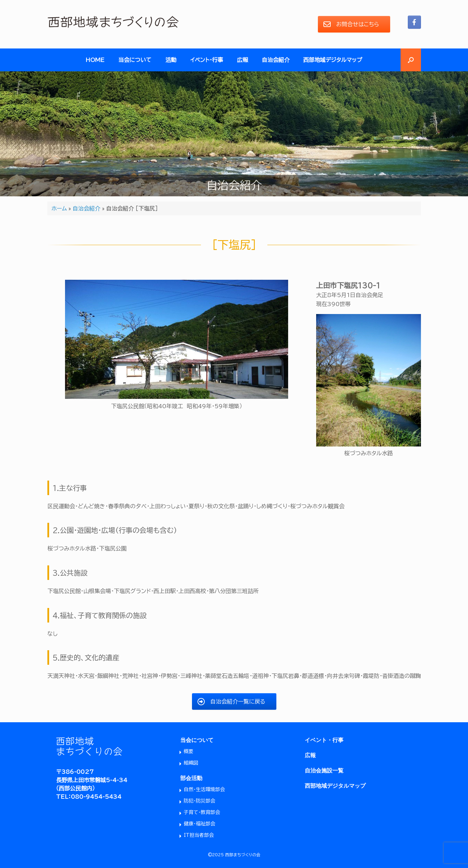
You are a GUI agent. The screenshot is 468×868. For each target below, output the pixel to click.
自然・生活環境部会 (204, 789)
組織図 (191, 763)
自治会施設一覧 (324, 771)
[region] (234, 134)
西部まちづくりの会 (243, 855)
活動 (171, 60)
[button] (411, 60)
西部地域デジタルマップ (333, 60)
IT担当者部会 (199, 835)
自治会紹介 (276, 60)
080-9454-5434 (96, 797)
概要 (189, 751)
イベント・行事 (207, 60)
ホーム (59, 208)
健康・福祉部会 (199, 824)
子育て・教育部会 (202, 812)
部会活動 (191, 778)
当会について (135, 60)
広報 (242, 60)
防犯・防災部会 (199, 801)
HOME (95, 60)
